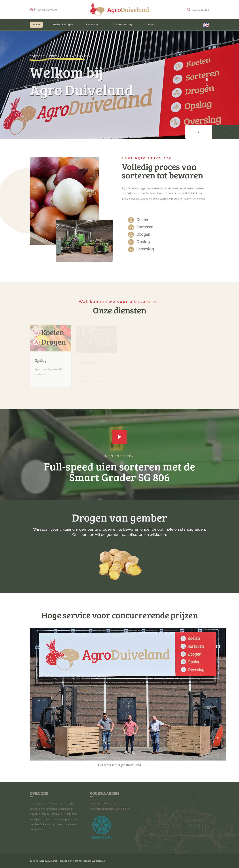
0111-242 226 (198, 10)
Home (36, 25)
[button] (207, 80)
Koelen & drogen (63, 25)
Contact (150, 25)
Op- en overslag (122, 25)
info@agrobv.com (43, 10)
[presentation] (199, 132)
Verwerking (93, 25)
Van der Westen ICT (94, 861)
